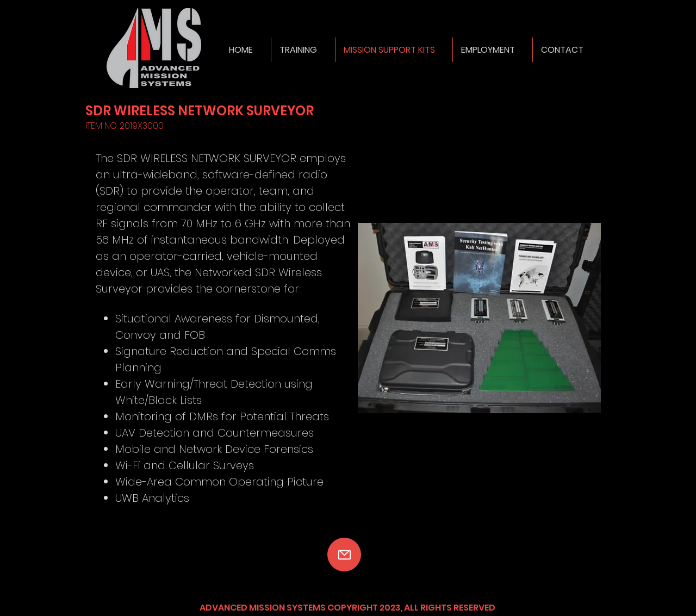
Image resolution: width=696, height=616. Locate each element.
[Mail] (344, 555)
